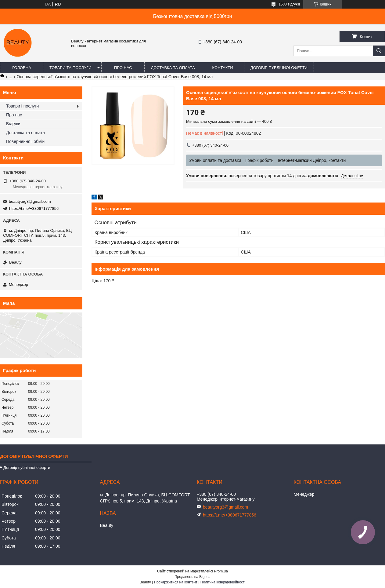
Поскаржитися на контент (176, 582)
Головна (22, 68)
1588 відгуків (289, 4)
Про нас (123, 68)
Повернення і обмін (25, 141)
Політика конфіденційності (223, 582)
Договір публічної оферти (279, 68)
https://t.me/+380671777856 (34, 208)
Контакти (223, 68)
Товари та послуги (70, 68)
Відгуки (13, 124)
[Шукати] (379, 51)
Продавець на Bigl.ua (192, 577)
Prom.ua (221, 571)
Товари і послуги (22, 106)
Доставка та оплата (173, 68)
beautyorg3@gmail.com (30, 201)
